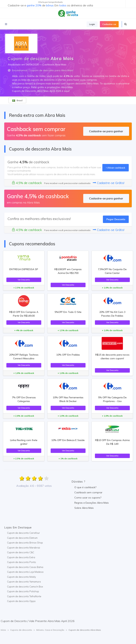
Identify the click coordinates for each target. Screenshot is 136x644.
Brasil (17, 100)
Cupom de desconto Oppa (21, 601)
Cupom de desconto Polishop (23, 591)
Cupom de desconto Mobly (22, 577)
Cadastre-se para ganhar (106, 131)
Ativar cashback (116, 168)
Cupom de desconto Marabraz (24, 548)
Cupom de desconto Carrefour (23, 533)
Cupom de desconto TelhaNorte (24, 596)
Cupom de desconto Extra (21, 557)
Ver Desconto (24, 280)
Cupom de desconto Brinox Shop (25, 543)
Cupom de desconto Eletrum (22, 538)
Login (92, 24)
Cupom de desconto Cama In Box (25, 587)
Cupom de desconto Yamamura (24, 582)
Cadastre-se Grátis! (109, 183)
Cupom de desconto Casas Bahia (25, 567)
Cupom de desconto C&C (21, 552)
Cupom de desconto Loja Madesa (25, 572)
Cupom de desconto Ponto (22, 562)
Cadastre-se (109, 24)
